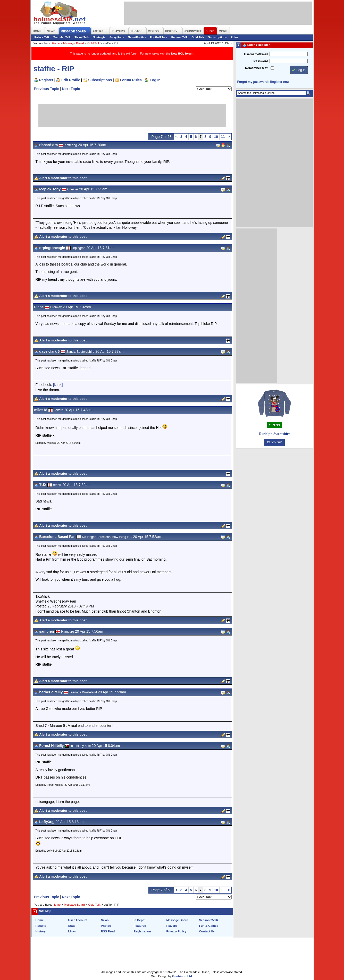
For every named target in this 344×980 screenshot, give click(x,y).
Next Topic (71, 89)
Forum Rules (131, 80)
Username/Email (256, 54)
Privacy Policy (177, 931)
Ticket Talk (82, 37)
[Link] (58, 385)
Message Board (74, 43)
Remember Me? (257, 68)
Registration (142, 931)
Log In (155, 80)
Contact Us (207, 931)
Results (41, 926)
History (41, 931)
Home (56, 43)
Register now (280, 82)
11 (223, 137)
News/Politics (137, 37)
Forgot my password (253, 82)
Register (46, 80)
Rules (234, 37)
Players (172, 926)
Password (261, 61)
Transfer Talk (62, 37)
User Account (78, 920)
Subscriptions (217, 37)
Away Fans (117, 37)
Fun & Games (209, 926)
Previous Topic (47, 89)
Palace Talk (42, 37)
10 (216, 137)
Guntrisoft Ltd (182, 976)
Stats (72, 926)
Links (72, 931)
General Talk (179, 37)
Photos (106, 926)
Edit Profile (71, 80)
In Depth (140, 920)
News (105, 920)
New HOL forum (182, 54)
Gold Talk (198, 37)
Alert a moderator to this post (63, 178)
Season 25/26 (209, 920)
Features (140, 926)
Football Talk (159, 37)
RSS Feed (108, 931)
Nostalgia (99, 37)
